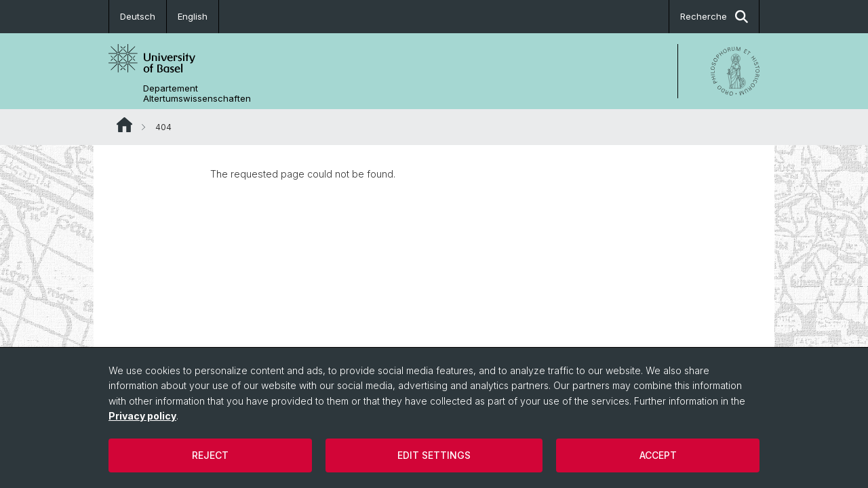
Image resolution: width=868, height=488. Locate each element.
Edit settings (434, 455)
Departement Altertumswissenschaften (197, 94)
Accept (658, 455)
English (193, 16)
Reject (210, 455)
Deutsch (138, 16)
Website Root (124, 125)
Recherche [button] (714, 17)
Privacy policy (142, 416)
